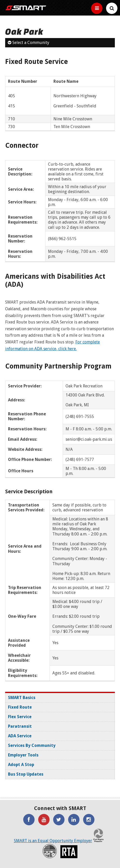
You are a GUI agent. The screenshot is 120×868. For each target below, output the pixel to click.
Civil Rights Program (98, 835)
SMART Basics (22, 698)
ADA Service (20, 736)
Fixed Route (20, 707)
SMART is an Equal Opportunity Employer (53, 841)
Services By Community (32, 745)
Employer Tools (23, 755)
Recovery (50, 851)
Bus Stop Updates (26, 774)
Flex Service (20, 717)
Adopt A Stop (21, 765)
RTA (69, 852)
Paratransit (20, 726)
